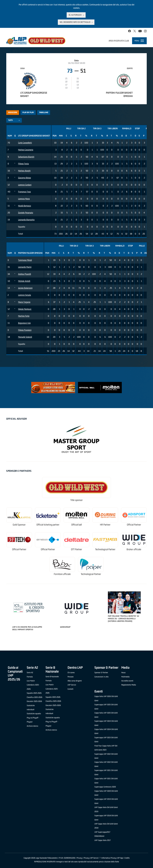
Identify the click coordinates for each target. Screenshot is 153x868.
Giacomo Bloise (25, 178)
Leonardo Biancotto (26, 220)
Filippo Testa (23, 164)
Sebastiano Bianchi (26, 157)
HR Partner (105, 525)
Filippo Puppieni (25, 330)
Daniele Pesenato (26, 213)
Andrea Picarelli (25, 274)
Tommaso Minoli (25, 260)
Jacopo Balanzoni (25, 288)
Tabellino (44, 112)
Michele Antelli (24, 281)
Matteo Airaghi (24, 171)
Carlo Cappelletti (25, 143)
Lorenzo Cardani (25, 185)
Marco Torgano (24, 302)
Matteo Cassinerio (26, 150)
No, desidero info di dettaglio (75, 22)
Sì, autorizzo (75, 15)
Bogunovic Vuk (24, 323)
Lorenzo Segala (25, 295)
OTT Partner (76, 549)
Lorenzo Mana (24, 199)
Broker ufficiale (134, 549)
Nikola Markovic (25, 309)
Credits (127, 858)
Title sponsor (76, 500)
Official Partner (134, 525)
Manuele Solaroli (25, 337)
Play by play (28, 112)
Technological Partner (105, 549)
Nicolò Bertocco (25, 206)
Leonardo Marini (25, 267)
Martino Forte (24, 316)
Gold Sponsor (19, 525)
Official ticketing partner (48, 525)
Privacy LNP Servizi (91, 858)
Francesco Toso (24, 192)
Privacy (79, 858)
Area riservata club (119, 41)
